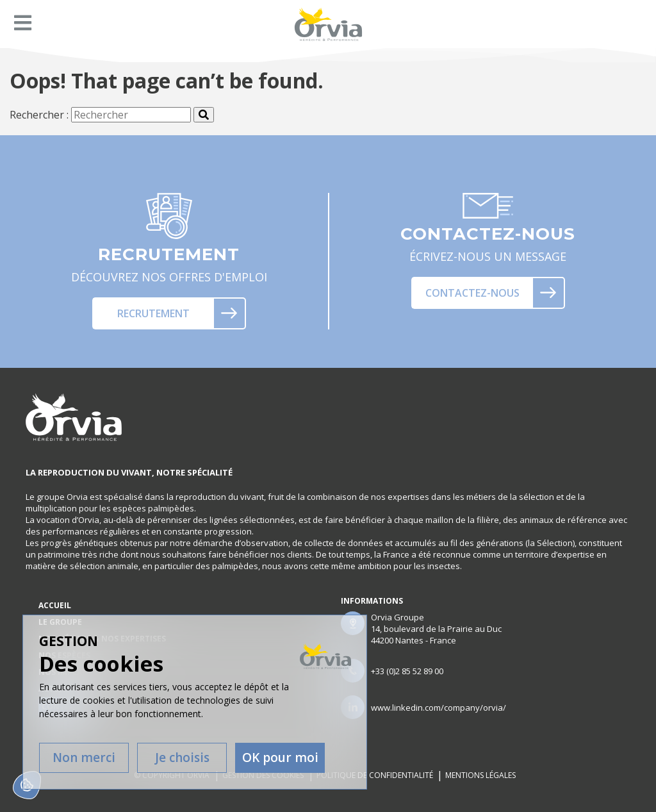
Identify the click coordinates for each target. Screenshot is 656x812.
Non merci (84, 758)
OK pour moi (280, 758)
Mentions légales (481, 775)
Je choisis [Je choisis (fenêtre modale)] (182, 758)
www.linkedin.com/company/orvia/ (439, 708)
